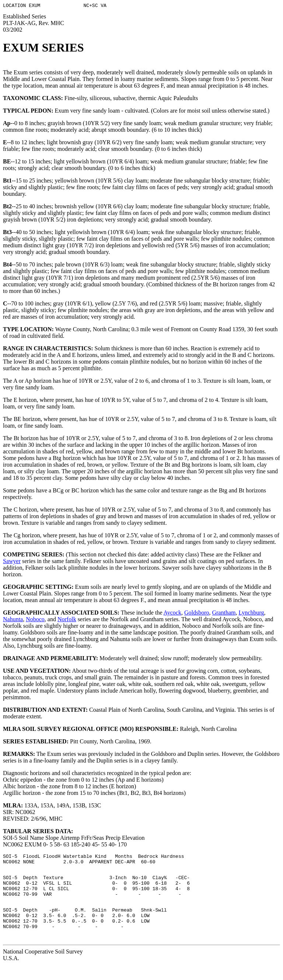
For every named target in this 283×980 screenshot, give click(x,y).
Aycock (172, 614)
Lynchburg (251, 614)
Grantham (224, 614)
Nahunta (13, 620)
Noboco (35, 620)
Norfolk (67, 620)
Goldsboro (197, 614)
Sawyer (12, 562)
